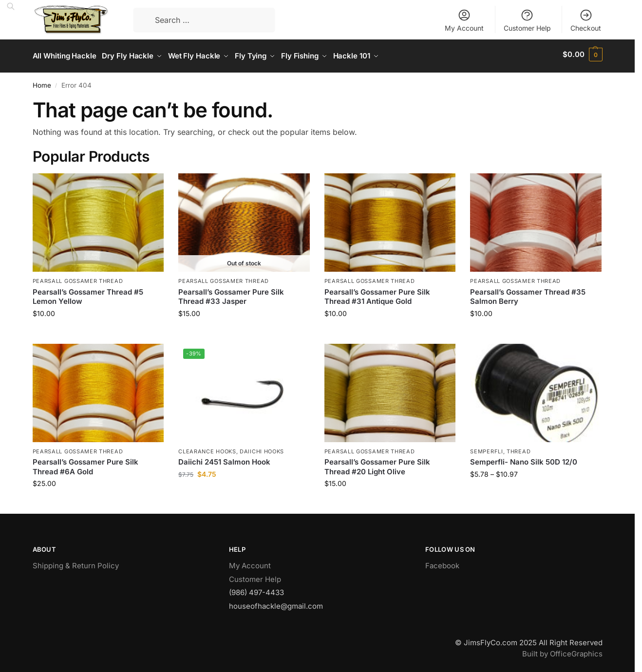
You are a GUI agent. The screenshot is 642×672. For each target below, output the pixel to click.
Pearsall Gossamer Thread (78, 278)
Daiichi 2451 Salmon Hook (224, 459)
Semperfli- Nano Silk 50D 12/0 (524, 459)
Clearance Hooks (207, 448)
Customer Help (527, 20)
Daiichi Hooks (262, 448)
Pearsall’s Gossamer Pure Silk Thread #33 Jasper (231, 293)
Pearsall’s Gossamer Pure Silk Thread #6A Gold (85, 464)
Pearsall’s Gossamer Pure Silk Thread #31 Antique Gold (377, 293)
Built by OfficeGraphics (562, 650)
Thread (519, 448)
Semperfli (486, 448)
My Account (464, 20)
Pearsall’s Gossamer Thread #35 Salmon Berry (528, 293)
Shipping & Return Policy (76, 563)
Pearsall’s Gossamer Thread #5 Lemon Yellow (88, 293)
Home (42, 82)
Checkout (586, 20)
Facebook (442, 563)
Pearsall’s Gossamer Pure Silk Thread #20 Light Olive (377, 464)
